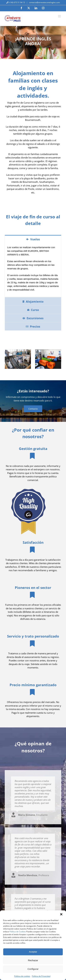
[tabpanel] (33, 270)
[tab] (33, 239)
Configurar (33, 969)
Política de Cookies (18, 932)
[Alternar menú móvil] (60, 16)
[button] (61, 914)
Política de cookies (22, 976)
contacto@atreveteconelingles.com (44, 2)
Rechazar (33, 960)
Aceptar (33, 952)
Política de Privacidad (41, 976)
